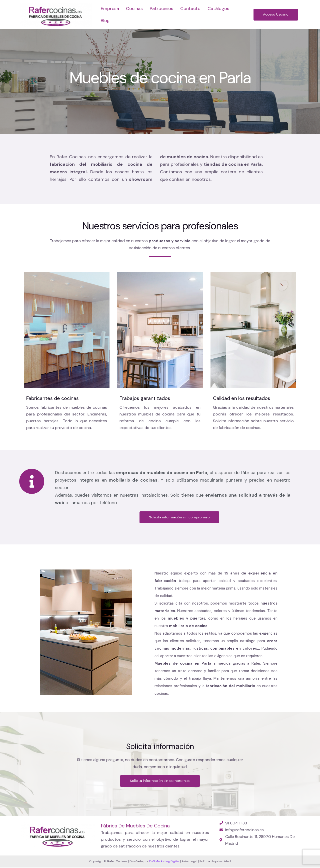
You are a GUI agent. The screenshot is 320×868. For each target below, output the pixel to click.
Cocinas (134, 9)
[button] (275, 15)
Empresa (110, 9)
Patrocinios (161, 9)
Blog (105, 21)
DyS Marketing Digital (164, 862)
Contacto (190, 9)
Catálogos (218, 9)
